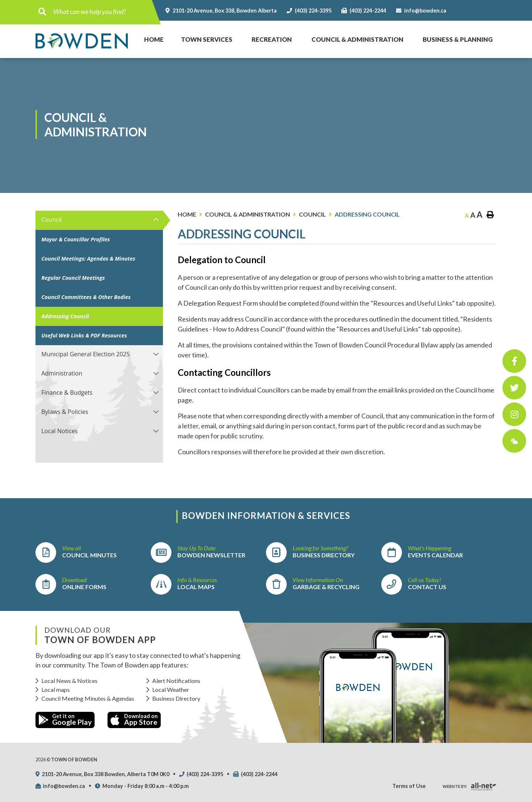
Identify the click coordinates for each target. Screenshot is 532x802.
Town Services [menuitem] (207, 39)
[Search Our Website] (100, 11)
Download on (134, 720)
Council (312, 214)
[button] (156, 219)
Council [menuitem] (52, 220)
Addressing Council (367, 214)
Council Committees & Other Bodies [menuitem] (86, 297)
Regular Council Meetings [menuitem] (73, 278)
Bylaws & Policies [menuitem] (65, 412)
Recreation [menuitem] (272, 39)
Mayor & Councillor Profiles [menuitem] (76, 239)
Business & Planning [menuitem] (458, 39)
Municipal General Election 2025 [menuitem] (86, 354)
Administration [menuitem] (62, 373)
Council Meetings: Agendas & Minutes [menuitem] (88, 259)
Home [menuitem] (150, 32)
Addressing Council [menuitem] (65, 316)
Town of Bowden (82, 41)
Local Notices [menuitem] (59, 431)
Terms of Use (409, 786)
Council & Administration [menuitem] (357, 39)
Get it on (65, 720)
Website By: (455, 786)
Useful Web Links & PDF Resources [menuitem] (84, 335)
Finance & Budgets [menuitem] (67, 392)
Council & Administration (248, 214)
